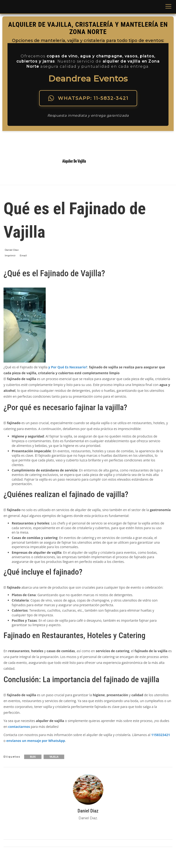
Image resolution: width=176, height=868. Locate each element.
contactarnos (19, 727)
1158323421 (161, 735)
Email (23, 256)
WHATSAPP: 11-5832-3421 (88, 98)
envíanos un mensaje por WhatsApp (36, 741)
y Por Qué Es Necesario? (68, 367)
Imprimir (10, 256)
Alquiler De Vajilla (74, 161)
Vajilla (54, 757)
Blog (33, 757)
